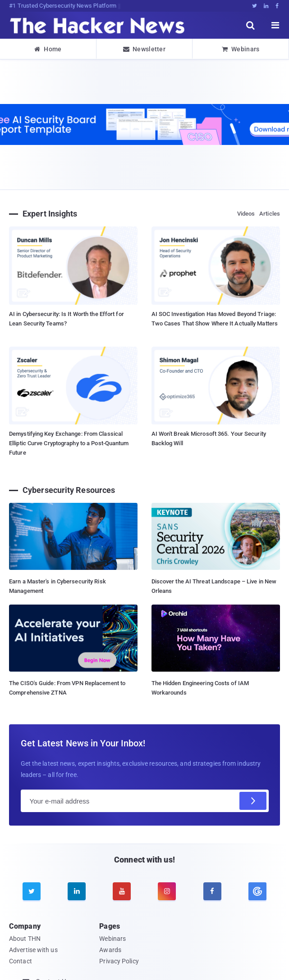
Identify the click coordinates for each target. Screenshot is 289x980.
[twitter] (32, 891)
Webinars (241, 49)
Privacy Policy (119, 961)
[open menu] (275, 25)
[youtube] (122, 891)
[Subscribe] (253, 801)
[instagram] (167, 891)
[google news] (257, 891)
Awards (110, 950)
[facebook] (212, 891)
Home (48, 49)
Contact (21, 961)
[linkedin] (77, 891)
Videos (246, 214)
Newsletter (144, 49)
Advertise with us (33, 950)
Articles (270, 214)
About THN (25, 939)
